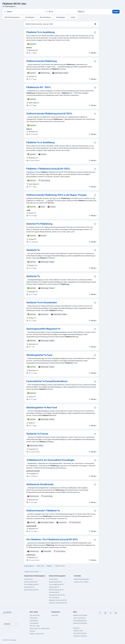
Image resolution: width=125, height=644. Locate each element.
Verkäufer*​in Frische (37, 434)
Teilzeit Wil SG (28, 579)
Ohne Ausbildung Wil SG (31, 584)
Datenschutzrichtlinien (80, 623)
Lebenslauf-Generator (80, 636)
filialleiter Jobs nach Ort (37, 634)
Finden (116, 12)
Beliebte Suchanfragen (33, 572)
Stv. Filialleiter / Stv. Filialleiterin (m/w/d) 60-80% (52, 539)
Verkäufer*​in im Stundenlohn (42, 303)
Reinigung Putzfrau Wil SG (57, 595)
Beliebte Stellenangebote (81, 579)
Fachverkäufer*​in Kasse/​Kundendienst (47, 381)
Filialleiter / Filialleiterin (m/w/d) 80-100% (48, 169)
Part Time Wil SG (54, 598)
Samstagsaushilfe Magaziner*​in (43, 329)
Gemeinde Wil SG (54, 592)
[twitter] (111, 613)
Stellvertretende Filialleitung (42, 61)
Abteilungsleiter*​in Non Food (42, 407)
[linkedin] (116, 613)
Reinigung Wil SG (29, 587)
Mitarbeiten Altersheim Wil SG (58, 600)
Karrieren (32, 631)
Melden (93, 53)
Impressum (77, 628)
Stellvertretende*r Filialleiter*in (43, 511)
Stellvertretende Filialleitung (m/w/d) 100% (49, 114)
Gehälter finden (78, 631)
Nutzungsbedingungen (80, 621)
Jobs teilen (55, 615)
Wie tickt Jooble (35, 626)
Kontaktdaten (34, 621)
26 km (81, 12)
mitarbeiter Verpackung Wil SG (58, 603)
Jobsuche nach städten (81, 582)
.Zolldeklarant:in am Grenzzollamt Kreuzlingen (50, 460)
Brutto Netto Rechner (80, 633)
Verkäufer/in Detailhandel (40, 484)
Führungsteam (34, 623)
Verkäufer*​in (33, 250)
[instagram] (105, 613)
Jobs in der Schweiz (79, 618)
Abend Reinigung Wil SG (31, 590)
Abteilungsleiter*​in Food (39, 355)
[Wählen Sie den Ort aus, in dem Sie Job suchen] (65, 12)
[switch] (96, 24)
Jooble (14, 640)
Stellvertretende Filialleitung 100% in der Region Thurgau (57, 195)
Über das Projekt (35, 615)
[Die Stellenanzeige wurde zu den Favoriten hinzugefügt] (95, 33)
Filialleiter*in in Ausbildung (40, 32)
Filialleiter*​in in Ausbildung (40, 142)
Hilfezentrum (34, 618)
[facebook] (100, 613)
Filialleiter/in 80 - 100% (38, 87)
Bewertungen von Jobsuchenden (40, 628)
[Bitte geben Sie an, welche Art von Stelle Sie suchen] (23, 12)
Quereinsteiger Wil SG (31, 582)
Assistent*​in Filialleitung (39, 224)
